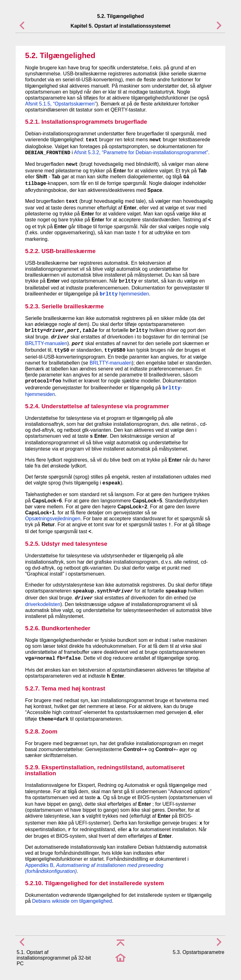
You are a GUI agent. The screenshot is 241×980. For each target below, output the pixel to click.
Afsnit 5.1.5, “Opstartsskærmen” (61, 104)
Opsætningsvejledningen (53, 519)
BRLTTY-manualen (46, 343)
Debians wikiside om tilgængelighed (72, 901)
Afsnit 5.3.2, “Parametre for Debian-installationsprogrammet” (141, 152)
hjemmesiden (124, 294)
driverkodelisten (43, 604)
